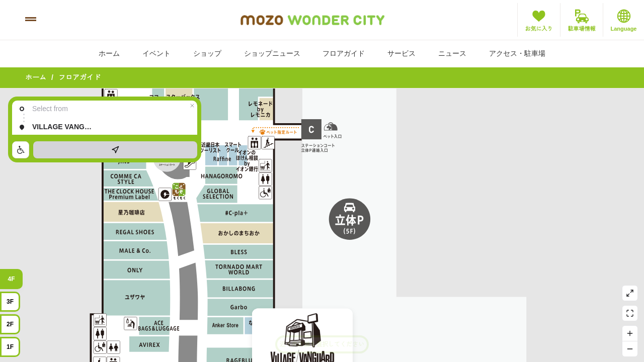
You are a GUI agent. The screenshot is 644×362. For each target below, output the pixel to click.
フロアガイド (344, 53)
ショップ (207, 53)
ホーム (109, 53)
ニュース (452, 53)
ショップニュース (272, 53)
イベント (156, 53)
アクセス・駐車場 (517, 53)
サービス (401, 53)
